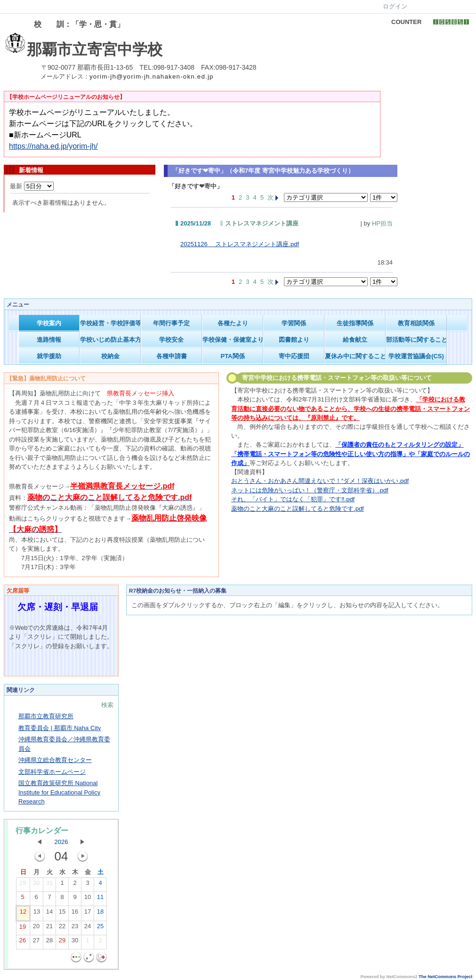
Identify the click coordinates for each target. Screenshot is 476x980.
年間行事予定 (171, 323)
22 (62, 928)
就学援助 (49, 356)
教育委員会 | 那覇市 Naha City (60, 728)
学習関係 (294, 323)
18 (100, 914)
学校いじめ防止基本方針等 (110, 340)
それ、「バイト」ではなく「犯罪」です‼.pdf (293, 499)
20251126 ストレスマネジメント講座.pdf (240, 244)
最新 (32, 186)
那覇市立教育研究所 (46, 716)
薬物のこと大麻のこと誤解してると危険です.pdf (298, 509)
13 (37, 914)
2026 (61, 842)
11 (100, 899)
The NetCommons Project (445, 977)
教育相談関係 (416, 323)
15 (62, 914)
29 (23, 885)
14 (49, 914)
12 (23, 914)
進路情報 (49, 340)
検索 (107, 705)
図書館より (294, 340)
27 (36, 942)
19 (23, 929)
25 (100, 928)
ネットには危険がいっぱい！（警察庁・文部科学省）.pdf (310, 490)
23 (75, 928)
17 (88, 914)
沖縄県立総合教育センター (55, 760)
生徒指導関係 (355, 323)
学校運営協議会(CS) (416, 356)
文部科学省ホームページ (52, 772)
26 (23, 942)
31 (49, 885)
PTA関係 (232, 356)
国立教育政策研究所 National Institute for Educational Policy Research (59, 792)
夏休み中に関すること (355, 356)
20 (36, 928)
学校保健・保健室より (233, 340)
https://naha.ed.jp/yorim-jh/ (53, 146)
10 (88, 899)
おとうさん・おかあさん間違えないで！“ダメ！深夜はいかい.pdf (320, 481)
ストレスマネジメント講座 (262, 223)
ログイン (395, 6)
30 (36, 885)
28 (49, 942)
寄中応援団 (294, 356)
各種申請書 (172, 356)
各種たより (233, 323)
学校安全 (171, 340)
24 (88, 928)
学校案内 (49, 323)
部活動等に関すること (416, 340)
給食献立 (355, 340)
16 (75, 914)
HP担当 (382, 223)
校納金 (110, 356)
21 (49, 928)
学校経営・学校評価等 (110, 323)
